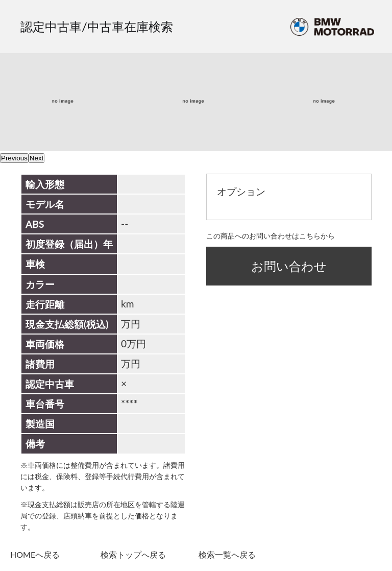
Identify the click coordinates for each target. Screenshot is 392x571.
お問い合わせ (289, 266)
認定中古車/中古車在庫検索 (97, 26)
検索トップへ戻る (133, 554)
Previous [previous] (14, 158)
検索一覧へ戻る (227, 554)
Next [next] (36, 158)
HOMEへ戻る (35, 554)
